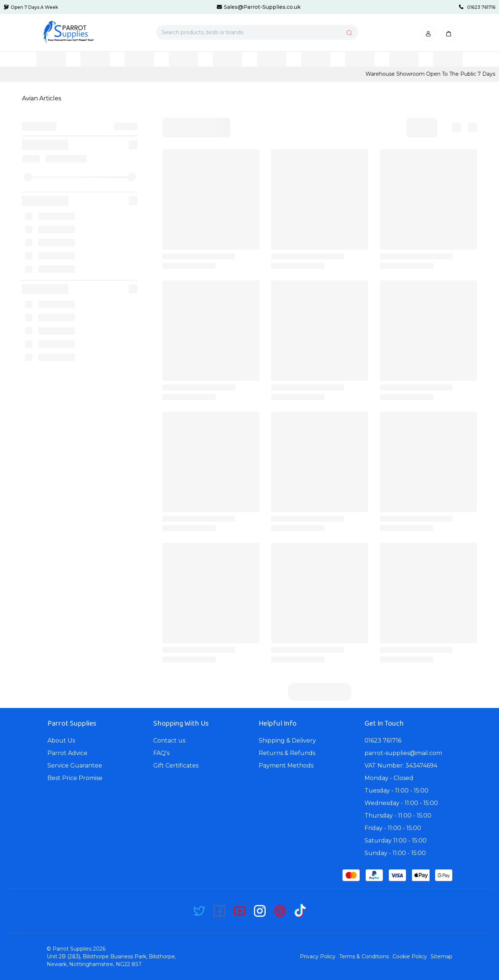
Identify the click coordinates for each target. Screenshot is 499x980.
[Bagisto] (68, 32)
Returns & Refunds (287, 753)
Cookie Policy (410, 956)
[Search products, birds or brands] (257, 32)
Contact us (169, 741)
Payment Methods (286, 766)
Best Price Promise (75, 778)
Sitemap (441, 956)
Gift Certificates (176, 766)
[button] (428, 33)
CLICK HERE (105, 74)
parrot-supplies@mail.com (403, 753)
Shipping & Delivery (287, 741)
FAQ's (161, 753)
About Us (61, 741)
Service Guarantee (75, 766)
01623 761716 (383, 741)
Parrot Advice (67, 753)
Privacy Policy (318, 956)
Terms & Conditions (364, 956)
